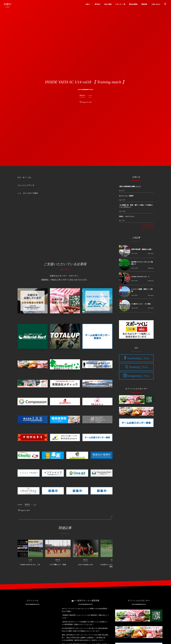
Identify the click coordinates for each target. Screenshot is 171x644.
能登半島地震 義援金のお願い (142, 249)
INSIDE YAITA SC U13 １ (141, 277)
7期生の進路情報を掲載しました (130, 186)
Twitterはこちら (139, 367)
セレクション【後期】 (127, 196)
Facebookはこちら (139, 358)
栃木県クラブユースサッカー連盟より (142, 263)
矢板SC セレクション (127, 216)
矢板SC (8, 4)
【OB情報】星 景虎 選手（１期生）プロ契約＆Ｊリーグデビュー (136, 206)
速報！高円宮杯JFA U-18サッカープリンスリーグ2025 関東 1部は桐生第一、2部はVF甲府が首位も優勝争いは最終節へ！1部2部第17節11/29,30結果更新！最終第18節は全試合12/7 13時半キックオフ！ (85, 638)
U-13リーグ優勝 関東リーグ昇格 (142, 290)
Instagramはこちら (138, 376)
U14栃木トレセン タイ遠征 (141, 304)
